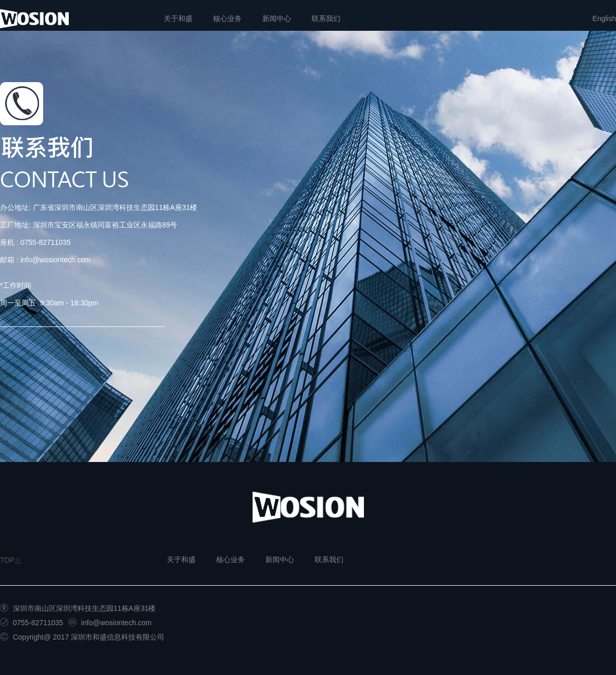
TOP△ (10, 560)
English (604, 18)
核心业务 (227, 18)
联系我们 (326, 18)
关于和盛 (178, 18)
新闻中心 (277, 18)
